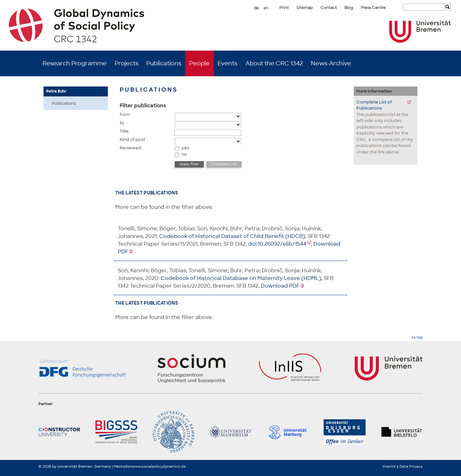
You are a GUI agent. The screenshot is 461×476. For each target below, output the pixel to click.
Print (284, 8)
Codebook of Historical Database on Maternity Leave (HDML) (241, 278)
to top (417, 337)
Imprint (389, 466)
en (266, 8)
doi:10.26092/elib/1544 (277, 244)
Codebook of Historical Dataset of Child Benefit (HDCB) (232, 236)
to (122, 123)
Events (227, 63)
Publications (164, 63)
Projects (126, 63)
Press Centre (373, 8)
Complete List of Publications (374, 105)
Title (124, 131)
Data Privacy (411, 466)
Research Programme (75, 63)
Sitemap (305, 8)
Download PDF (280, 286)
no (184, 154)
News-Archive (331, 63)
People (199, 63)
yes (185, 148)
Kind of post (132, 140)
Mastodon (123, 466)
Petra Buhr (56, 91)
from (125, 115)
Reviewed (130, 148)
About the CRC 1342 (274, 63)
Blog (349, 8)
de (256, 8)
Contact (329, 8)
